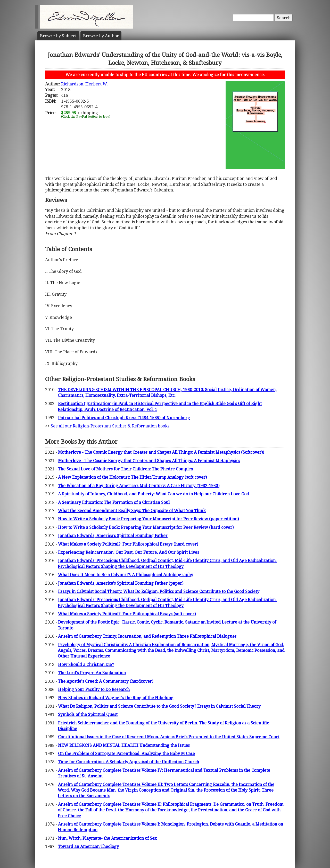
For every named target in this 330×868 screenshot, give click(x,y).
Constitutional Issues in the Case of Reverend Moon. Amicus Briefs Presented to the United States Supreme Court (169, 737)
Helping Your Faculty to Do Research (94, 689)
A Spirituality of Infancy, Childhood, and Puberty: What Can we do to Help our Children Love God (154, 494)
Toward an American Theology (88, 846)
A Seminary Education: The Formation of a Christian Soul (114, 502)
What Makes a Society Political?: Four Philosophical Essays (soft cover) (127, 614)
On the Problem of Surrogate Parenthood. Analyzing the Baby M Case (126, 753)
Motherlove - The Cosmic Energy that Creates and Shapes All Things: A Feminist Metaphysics (149, 461)
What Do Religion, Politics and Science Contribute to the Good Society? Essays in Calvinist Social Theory (159, 706)
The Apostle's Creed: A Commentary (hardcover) (106, 681)
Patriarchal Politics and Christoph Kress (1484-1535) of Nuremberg (124, 418)
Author (101, 36)
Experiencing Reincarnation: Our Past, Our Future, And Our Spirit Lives (129, 552)
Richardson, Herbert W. (84, 84)
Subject (58, 36)
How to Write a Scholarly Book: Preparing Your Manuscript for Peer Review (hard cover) (146, 527)
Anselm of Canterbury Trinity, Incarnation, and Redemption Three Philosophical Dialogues (147, 636)
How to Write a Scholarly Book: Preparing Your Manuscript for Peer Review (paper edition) (148, 519)
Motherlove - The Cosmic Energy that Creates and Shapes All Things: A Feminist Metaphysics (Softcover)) (161, 452)
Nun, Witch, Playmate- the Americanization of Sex (107, 838)
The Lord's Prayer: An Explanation (92, 673)
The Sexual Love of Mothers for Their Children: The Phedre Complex (126, 469)
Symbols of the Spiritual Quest (88, 714)
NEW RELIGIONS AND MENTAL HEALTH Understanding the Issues (124, 745)
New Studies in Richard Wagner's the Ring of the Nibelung (116, 698)
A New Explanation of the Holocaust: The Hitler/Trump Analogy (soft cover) (132, 477)
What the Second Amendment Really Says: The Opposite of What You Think (132, 511)
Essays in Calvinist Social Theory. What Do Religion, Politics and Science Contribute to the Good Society (159, 591)
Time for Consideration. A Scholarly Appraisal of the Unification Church (129, 762)
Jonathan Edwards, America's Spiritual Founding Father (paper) (121, 583)
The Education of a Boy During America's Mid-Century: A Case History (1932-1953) (139, 486)
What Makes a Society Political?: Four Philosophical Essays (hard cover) (128, 544)
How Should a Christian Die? (86, 664)
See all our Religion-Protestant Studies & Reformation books (110, 426)
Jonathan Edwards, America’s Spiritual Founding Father (113, 536)
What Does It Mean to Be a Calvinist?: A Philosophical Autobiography (126, 575)
